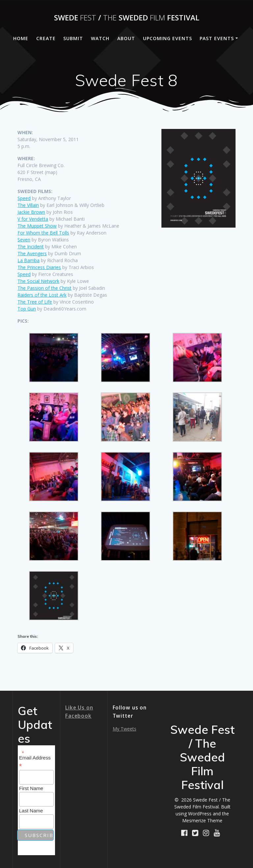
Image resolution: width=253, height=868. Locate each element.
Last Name (31, 811)
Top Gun (27, 309)
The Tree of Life (35, 302)
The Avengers (32, 253)
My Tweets (125, 729)
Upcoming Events (168, 38)
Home (21, 38)
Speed (24, 198)
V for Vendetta (33, 219)
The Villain (28, 205)
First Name (31, 788)
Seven (24, 240)
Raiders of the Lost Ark (42, 295)
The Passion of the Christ (44, 288)
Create (46, 38)
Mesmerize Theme (202, 820)
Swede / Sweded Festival (127, 18)
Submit (73, 38)
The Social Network (38, 281)
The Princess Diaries (39, 267)
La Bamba (28, 260)
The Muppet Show (37, 226)
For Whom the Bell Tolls (43, 233)
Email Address (35, 762)
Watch (100, 38)
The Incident (31, 247)
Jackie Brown (31, 212)
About (126, 38)
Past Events (217, 38)
